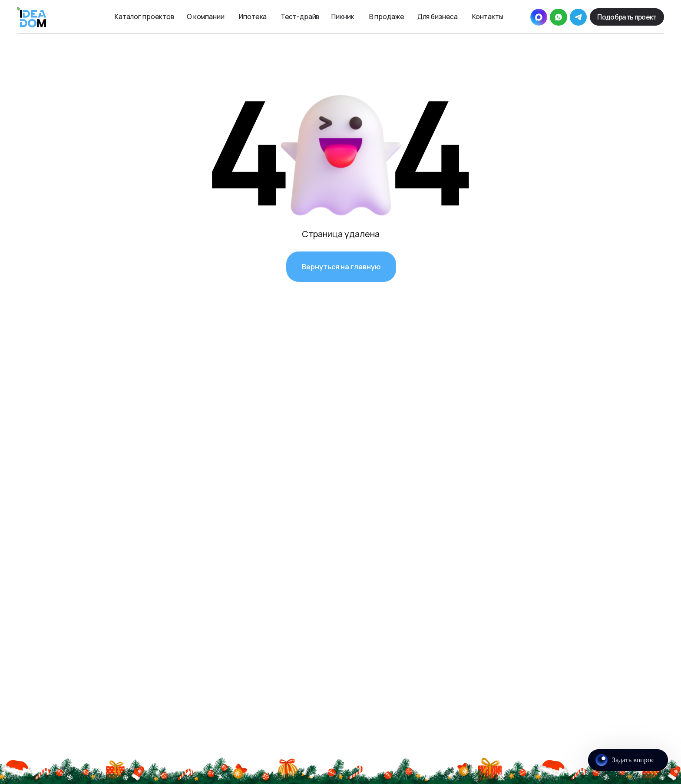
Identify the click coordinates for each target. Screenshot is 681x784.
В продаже (387, 17)
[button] (627, 17)
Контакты (488, 17)
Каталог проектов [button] (145, 17)
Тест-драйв (300, 17)
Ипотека (253, 17)
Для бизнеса (438, 17)
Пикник (343, 17)
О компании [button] (206, 17)
